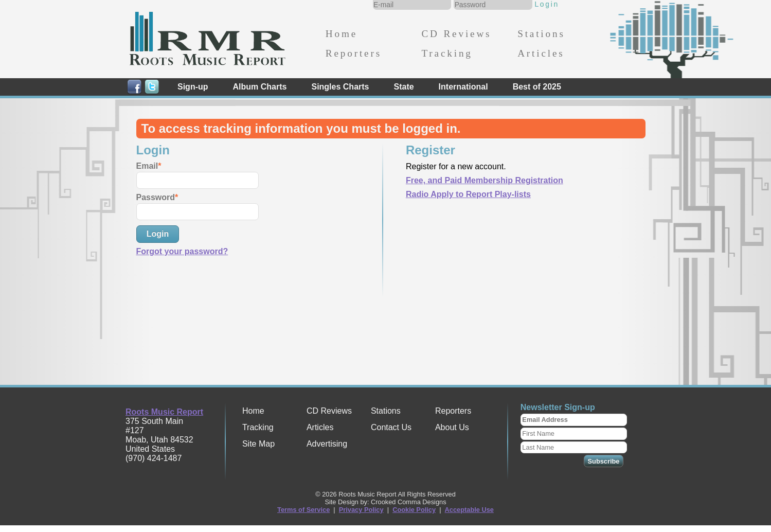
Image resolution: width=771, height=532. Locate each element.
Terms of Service (303, 510)
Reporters (354, 53)
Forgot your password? (182, 251)
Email (147, 166)
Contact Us (391, 427)
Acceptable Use (469, 510)
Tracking (447, 53)
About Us (452, 427)
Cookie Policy (414, 510)
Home (342, 34)
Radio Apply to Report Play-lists (468, 194)
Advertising (327, 444)
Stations (541, 34)
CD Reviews (456, 34)
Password (156, 197)
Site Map (258, 444)
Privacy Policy (361, 510)
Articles (541, 53)
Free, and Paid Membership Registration (485, 180)
